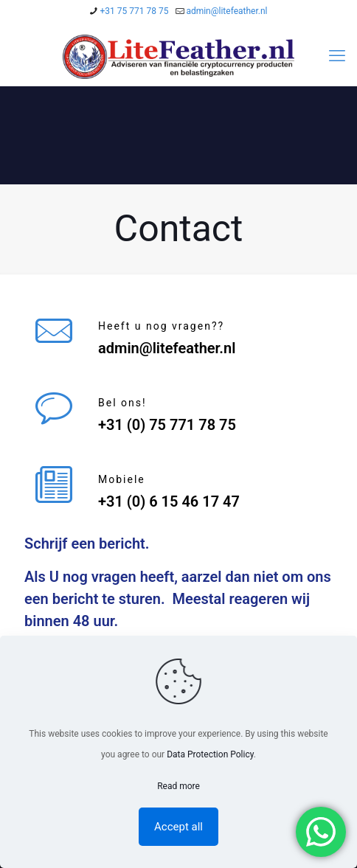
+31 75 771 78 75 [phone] (134, 11)
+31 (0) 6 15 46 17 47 (169, 501)
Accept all (178, 827)
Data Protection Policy (210, 754)
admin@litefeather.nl (167, 348)
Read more (178, 786)
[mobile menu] (337, 56)
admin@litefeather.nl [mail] (226, 11)
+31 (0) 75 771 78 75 (167, 425)
